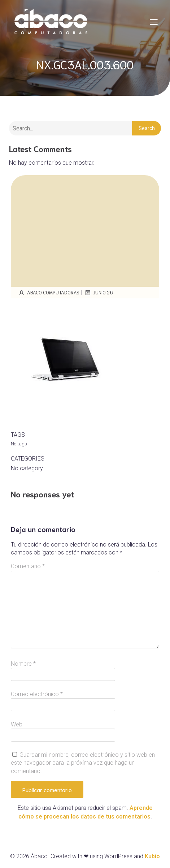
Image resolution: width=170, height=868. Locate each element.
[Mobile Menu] (154, 22)
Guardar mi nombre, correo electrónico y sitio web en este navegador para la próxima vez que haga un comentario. (83, 763)
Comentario (28, 566)
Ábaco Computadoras (49, 293)
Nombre (23, 664)
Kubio (152, 856)
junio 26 (99, 293)
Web (17, 724)
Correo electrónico (37, 694)
